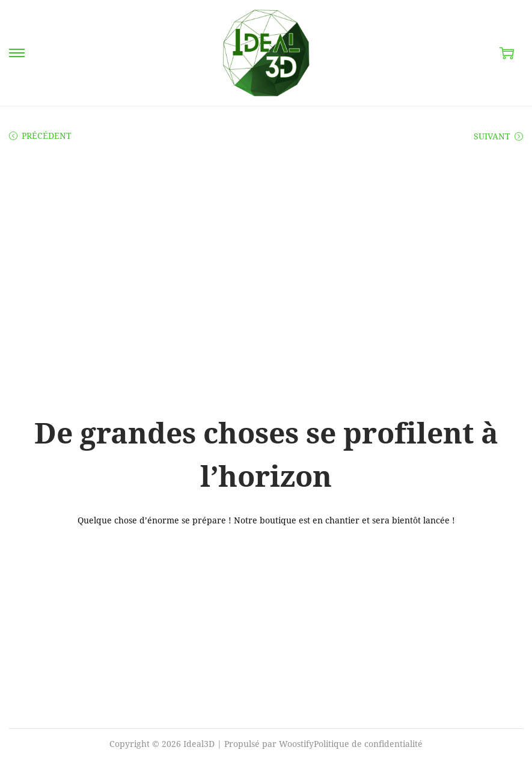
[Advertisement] (266, 248)
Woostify (296, 744)
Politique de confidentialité (368, 744)
